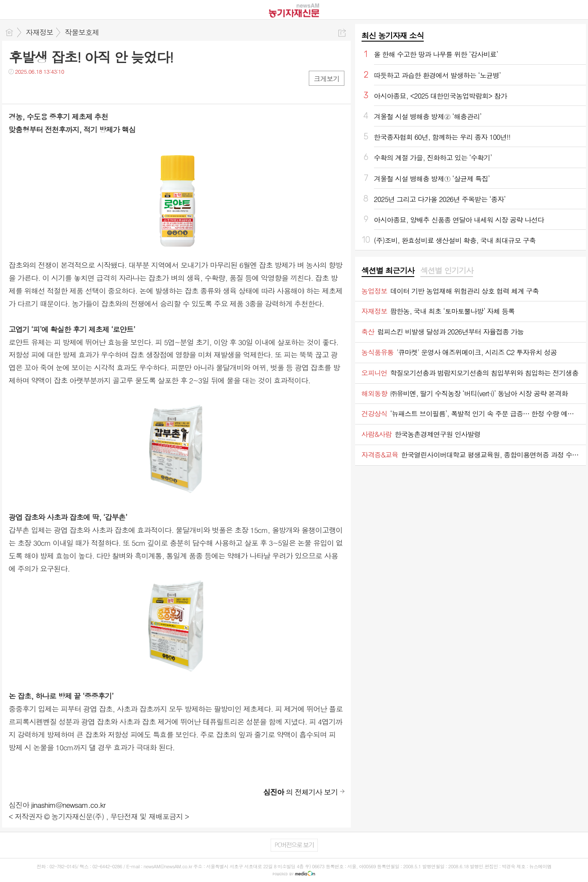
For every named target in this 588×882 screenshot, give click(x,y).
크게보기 (326, 79)
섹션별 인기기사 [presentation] (447, 271)
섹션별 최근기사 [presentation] (388, 271)
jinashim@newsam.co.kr (68, 805)
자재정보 (39, 32)
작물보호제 (82, 32)
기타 (68, 89)
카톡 (50, 89)
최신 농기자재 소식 (393, 35)
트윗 (33, 89)
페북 (16, 89)
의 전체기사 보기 (301, 792)
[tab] (388, 271)
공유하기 (342, 33)
